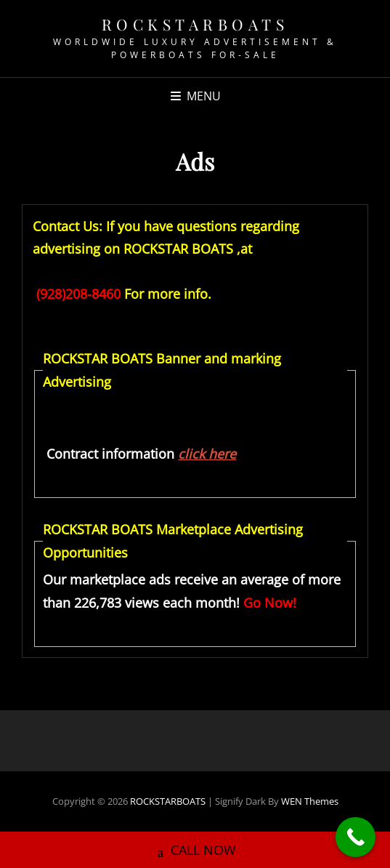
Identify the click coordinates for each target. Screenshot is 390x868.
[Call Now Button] (356, 837)
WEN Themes (310, 801)
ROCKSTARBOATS (195, 24)
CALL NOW (195, 846)
